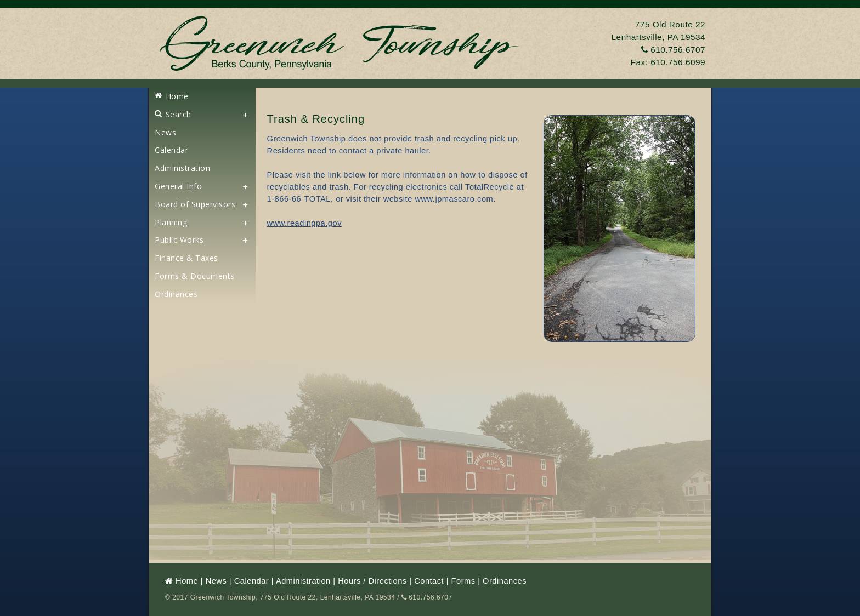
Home (172, 96)
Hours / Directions (372, 581)
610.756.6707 (673, 50)
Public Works (179, 240)
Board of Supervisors (195, 204)
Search (173, 114)
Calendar (171, 150)
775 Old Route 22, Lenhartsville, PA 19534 (327, 597)
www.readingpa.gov (304, 223)
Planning (171, 222)
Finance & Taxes (186, 258)
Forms (463, 581)
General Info (178, 186)
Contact (429, 581)
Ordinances (176, 294)
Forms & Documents (195, 276)
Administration (182, 168)
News (165, 132)
